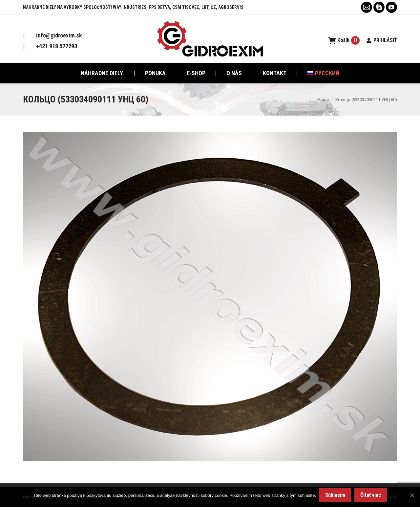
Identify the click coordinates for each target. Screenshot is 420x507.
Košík (344, 40)
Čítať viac (371, 495)
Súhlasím (335, 495)
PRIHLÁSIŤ (382, 40)
